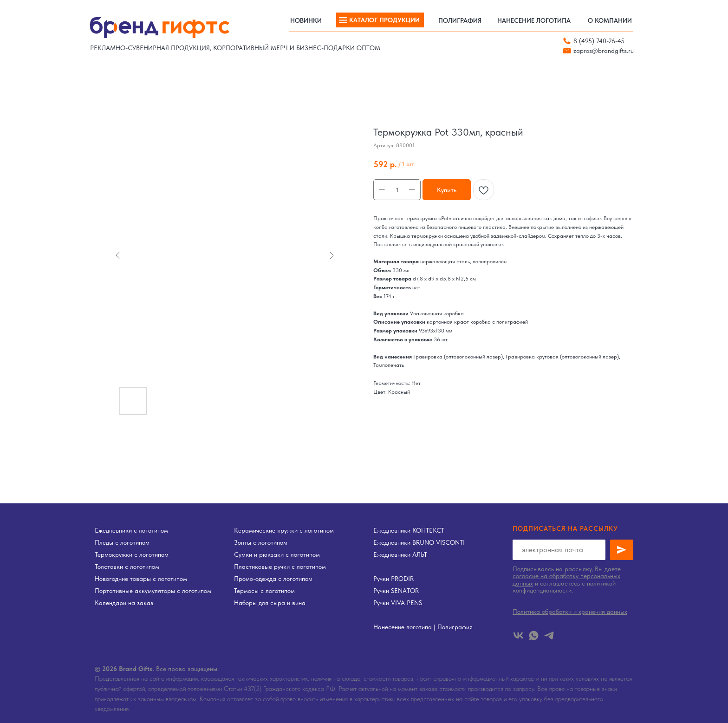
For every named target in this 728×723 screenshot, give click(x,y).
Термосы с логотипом (264, 591)
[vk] (518, 635)
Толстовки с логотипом (127, 567)
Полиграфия (455, 627)
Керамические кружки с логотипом (284, 530)
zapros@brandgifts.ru (604, 51)
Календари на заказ (124, 603)
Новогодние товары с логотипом (141, 579)
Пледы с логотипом (122, 542)
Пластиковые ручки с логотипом (280, 567)
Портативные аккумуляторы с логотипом (153, 591)
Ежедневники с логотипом (131, 530)
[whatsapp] (534, 635)
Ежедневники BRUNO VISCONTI (419, 542)
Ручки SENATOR (396, 591)
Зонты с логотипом (261, 542)
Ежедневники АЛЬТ (400, 554)
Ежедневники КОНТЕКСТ (409, 530)
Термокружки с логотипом (132, 554)
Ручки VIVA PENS (398, 603)
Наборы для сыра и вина (270, 603)
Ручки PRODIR (393, 579)
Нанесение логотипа (403, 627)
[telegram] (549, 635)
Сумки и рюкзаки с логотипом (277, 554)
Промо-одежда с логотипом (273, 579)
